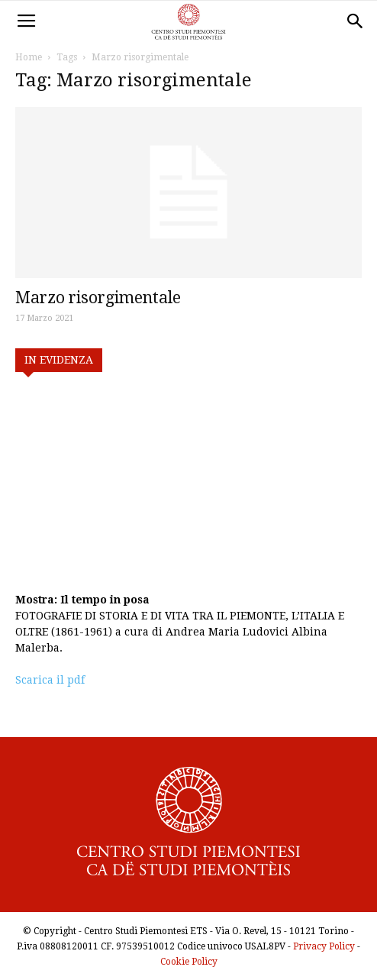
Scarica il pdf (50, 680)
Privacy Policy (324, 946)
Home (29, 57)
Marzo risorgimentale (98, 298)
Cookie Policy (189, 962)
